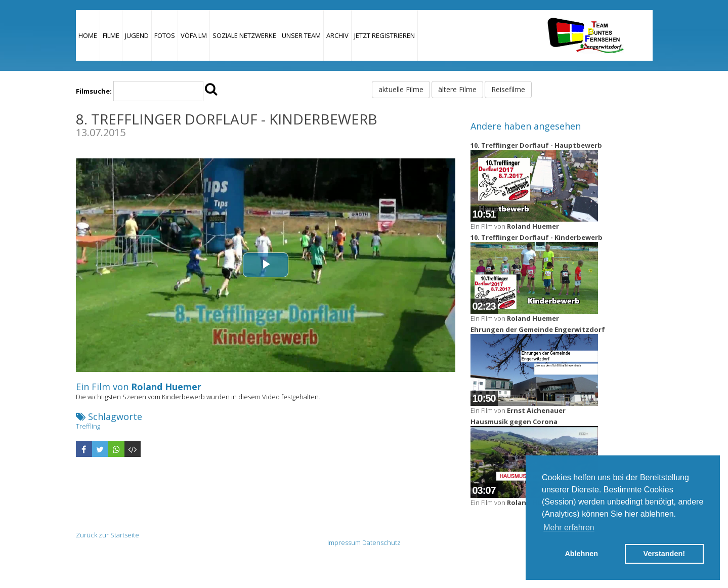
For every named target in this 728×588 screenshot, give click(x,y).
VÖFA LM (194, 35)
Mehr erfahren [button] (569, 528)
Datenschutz (381, 542)
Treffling (88, 426)
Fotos (165, 35)
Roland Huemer (166, 387)
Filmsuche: (94, 91)
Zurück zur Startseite (108, 535)
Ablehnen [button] (581, 554)
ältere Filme (457, 89)
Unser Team (301, 35)
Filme (111, 35)
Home (88, 35)
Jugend (137, 35)
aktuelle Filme (401, 89)
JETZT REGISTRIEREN (384, 35)
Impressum (344, 542)
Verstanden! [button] (664, 554)
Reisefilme (508, 89)
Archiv (337, 35)
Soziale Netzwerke (244, 35)
